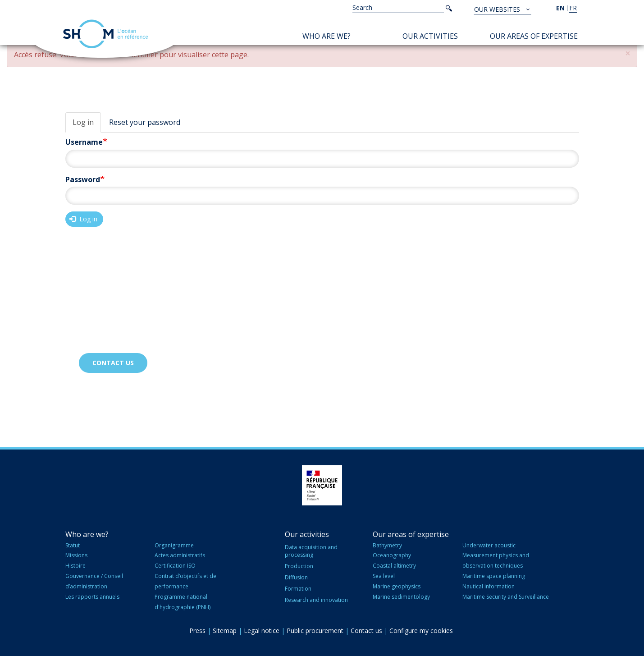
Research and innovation (316, 600)
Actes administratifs (180, 555)
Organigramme (174, 545)
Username (84, 142)
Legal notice (262, 631)
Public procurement (315, 631)
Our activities (430, 36)
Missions (76, 555)
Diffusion (296, 577)
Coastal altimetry (394, 566)
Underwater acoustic (489, 545)
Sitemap (225, 631)
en (560, 8)
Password (83, 179)
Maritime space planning (494, 576)
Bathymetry (387, 545)
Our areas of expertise (534, 36)
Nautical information (489, 586)
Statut (73, 545)
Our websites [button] (498, 9)
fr (573, 8)
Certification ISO (175, 566)
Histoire (75, 566)
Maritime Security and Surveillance (506, 597)
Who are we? (327, 36)
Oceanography (392, 555)
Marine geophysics (397, 586)
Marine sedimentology (401, 597)
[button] (628, 53)
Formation (298, 589)
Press (197, 631)
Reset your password (145, 122)
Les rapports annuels (92, 597)
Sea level (384, 576)
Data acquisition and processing (311, 551)
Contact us (113, 363)
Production (299, 566)
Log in (83, 122)
